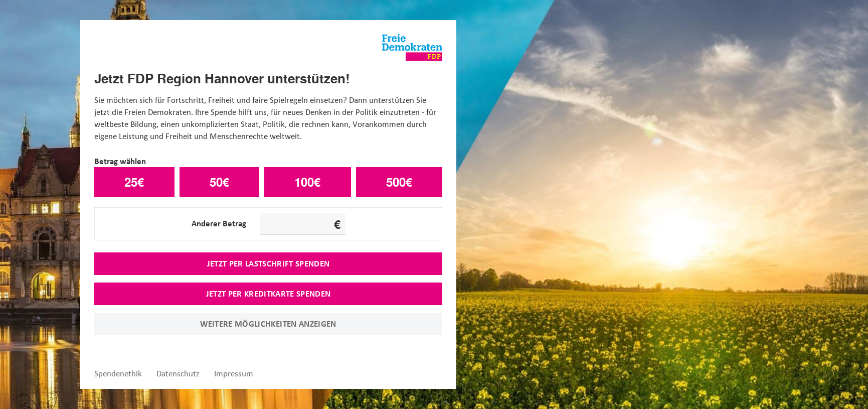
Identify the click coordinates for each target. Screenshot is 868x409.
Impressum (234, 374)
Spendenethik (118, 374)
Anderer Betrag (219, 223)
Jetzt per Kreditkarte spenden (269, 294)
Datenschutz (178, 374)
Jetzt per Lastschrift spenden (269, 263)
